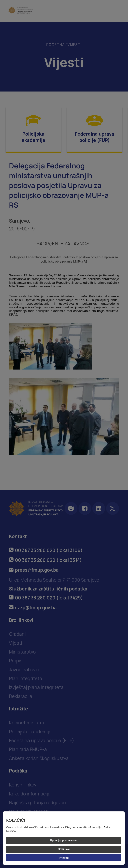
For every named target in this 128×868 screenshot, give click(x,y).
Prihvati (64, 858)
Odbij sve (64, 849)
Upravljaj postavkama (64, 840)
